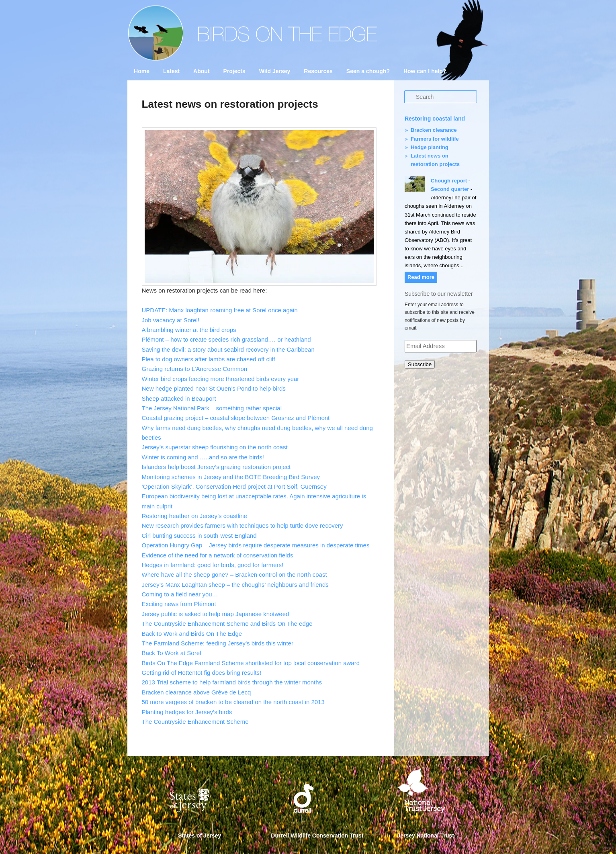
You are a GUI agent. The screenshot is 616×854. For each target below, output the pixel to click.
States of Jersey (200, 836)
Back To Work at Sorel (172, 653)
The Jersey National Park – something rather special (212, 408)
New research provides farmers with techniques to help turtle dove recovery (243, 525)
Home (142, 71)
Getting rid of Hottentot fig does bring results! (202, 673)
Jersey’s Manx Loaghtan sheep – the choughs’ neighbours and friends (235, 585)
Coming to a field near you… (180, 594)
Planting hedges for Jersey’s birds (187, 712)
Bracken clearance (434, 130)
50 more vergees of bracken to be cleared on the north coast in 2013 (233, 702)
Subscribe (420, 364)
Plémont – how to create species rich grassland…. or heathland (226, 339)
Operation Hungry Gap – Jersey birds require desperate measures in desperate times (256, 545)
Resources (318, 71)
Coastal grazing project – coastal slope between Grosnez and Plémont (236, 418)
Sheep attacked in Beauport (179, 398)
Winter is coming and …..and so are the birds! (203, 457)
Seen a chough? (368, 71)
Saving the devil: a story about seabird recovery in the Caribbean (228, 349)
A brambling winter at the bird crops (189, 330)
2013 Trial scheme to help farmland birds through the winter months (232, 682)
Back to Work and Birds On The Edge (192, 634)
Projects (234, 71)
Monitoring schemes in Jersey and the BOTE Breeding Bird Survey (231, 477)
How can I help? (425, 71)
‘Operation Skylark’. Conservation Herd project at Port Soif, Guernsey (234, 486)
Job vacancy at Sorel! (171, 320)
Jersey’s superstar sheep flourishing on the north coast (215, 447)
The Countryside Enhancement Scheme (195, 722)
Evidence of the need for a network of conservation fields (218, 555)
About (201, 71)
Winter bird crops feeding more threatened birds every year (221, 379)
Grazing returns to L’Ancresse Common (195, 369)
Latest (171, 71)
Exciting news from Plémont (179, 604)
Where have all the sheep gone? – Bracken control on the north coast (234, 574)
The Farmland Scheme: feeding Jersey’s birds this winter (218, 643)
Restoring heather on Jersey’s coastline (194, 516)
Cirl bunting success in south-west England (199, 536)
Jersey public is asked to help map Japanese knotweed (216, 614)
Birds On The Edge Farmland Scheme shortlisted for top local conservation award (251, 663)
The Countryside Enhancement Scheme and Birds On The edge (227, 624)
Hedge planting (430, 147)
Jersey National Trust (426, 836)
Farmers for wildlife (435, 139)
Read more (421, 277)
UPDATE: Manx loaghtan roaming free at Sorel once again (220, 310)
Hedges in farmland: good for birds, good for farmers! (213, 565)
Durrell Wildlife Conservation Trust (317, 836)
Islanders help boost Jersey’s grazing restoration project (216, 467)
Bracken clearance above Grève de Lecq (196, 692)
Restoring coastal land (435, 119)
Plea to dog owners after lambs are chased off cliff (209, 359)
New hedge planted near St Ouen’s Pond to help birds (214, 388)
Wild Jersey (275, 71)
